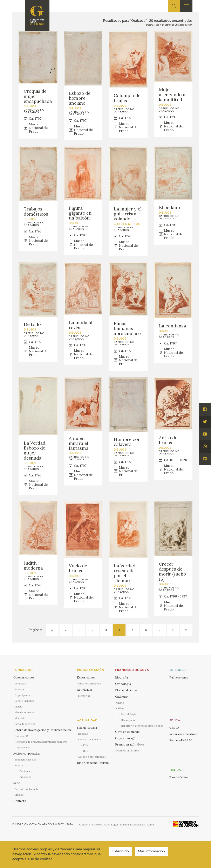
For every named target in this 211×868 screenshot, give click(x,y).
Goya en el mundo (127, 732)
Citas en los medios (89, 739)
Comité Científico (25, 701)
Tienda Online (179, 777)
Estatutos (20, 684)
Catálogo (121, 697)
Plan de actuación (25, 712)
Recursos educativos (183, 734)
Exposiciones (86, 677)
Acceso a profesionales (92, 757)
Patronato (20, 689)
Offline (120, 708)
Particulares (26, 771)
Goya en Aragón (126, 738)
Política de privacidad (132, 825)
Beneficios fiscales (25, 760)
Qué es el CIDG (23, 736)
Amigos (19, 765)
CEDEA (19, 707)
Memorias (84, 696)
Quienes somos (24, 677)
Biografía (121, 677)
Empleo (19, 795)
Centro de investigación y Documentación (42, 730)
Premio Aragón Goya (130, 744)
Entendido (120, 852)
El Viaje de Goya (126, 690)
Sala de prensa (87, 728)
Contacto (20, 801)
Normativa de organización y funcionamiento (41, 742)
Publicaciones (179, 677)
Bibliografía (128, 720)
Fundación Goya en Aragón (33, 824)
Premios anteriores (128, 751)
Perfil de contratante (26, 789)
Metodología (129, 714)
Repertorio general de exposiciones (142, 726)
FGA (86, 745)
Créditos (97, 825)
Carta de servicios (25, 724)
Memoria (20, 718)
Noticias (83, 734)
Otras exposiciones (89, 684)
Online (120, 703)
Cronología (123, 684)
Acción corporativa (26, 754)
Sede (17, 783)
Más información (151, 852)
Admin (151, 825)
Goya (86, 751)
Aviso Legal (111, 825)
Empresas (25, 777)
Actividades (85, 690)
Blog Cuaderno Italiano (93, 763)
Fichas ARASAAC (181, 740)
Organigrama (22, 695)
